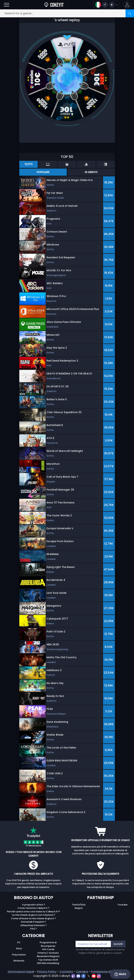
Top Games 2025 (48, 960)
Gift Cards (48, 949)
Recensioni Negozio (48, 956)
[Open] (7, 5)
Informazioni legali (21, 972)
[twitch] (74, 976)
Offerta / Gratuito (48, 953)
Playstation (19, 955)
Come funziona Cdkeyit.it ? (33, 908)
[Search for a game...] (67, 13)
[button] (127, 5)
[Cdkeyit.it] (54, 5)
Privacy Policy (47, 972)
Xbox (19, 948)
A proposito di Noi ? (34, 905)
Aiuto (120, 974)
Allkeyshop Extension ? (34, 925)
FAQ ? (33, 929)
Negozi (79, 908)
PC (19, 942)
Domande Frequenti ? (34, 922)
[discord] (79, 976)
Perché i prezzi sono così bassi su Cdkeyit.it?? (33, 912)
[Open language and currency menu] (106, 5)
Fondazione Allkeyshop (107, 972)
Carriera (82, 972)
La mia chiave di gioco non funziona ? (34, 915)
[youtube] (94, 976)
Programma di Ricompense (48, 944)
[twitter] (89, 976)
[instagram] (99, 976)
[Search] (130, 13)
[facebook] (84, 976)
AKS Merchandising (48, 963)
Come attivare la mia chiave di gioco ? (33, 918)
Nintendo (19, 961)
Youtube (122, 905)
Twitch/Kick (79, 905)
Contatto (66, 972)
